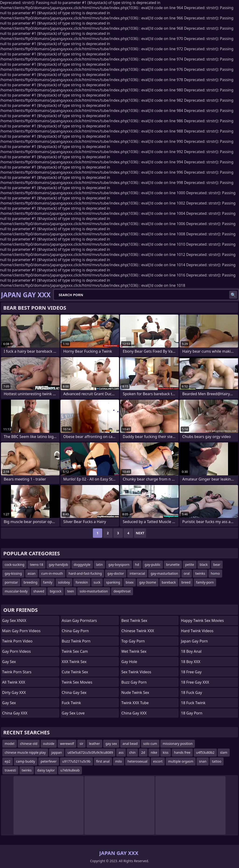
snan (203, 761)
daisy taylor (46, 770)
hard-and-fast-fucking (85, 573)
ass (121, 752)
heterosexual (137, 761)
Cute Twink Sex (75, 672)
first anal (103, 761)
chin (132, 752)
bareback (169, 582)
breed (186, 582)
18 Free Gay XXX (195, 682)
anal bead (130, 744)
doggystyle (82, 565)
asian (32, 573)
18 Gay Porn (192, 713)
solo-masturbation (94, 591)
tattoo (217, 761)
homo (215, 573)
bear (217, 565)
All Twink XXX (14, 682)
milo (119, 761)
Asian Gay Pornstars (79, 621)
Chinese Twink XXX (138, 631)
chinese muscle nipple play (25, 752)
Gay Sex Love (73, 713)
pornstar (11, 582)
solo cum (150, 744)
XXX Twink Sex (74, 662)
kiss (166, 752)
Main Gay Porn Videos (21, 631)
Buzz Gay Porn (134, 682)
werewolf (67, 744)
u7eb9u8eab (70, 770)
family (48, 582)
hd (137, 565)
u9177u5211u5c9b (76, 761)
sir (81, 744)
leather (94, 744)
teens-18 (37, 565)
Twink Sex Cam (75, 651)
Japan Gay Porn (195, 641)
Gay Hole (129, 662)
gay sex (111, 744)
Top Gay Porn (133, 641)
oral (187, 573)
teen (70, 591)
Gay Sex (9, 662)
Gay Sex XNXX (14, 621)
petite (190, 565)
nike (154, 752)
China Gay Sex (74, 692)
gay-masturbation (164, 573)
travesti (10, 770)
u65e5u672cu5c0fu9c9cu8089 (90, 752)
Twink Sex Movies (77, 682)
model (10, 744)
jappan (57, 752)
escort (158, 761)
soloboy (64, 582)
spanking (113, 582)
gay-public (153, 565)
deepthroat (122, 591)
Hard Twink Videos (197, 631)
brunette (173, 565)
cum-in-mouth (52, 573)
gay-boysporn (119, 565)
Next (140, 533)
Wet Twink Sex (134, 651)
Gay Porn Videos (16, 651)
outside (49, 744)
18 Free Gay (191, 672)
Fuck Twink (71, 703)
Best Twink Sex (134, 621)
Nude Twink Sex (135, 692)
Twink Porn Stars (17, 672)
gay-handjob (58, 565)
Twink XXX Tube (135, 703)
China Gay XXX (15, 713)
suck (97, 582)
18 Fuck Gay (192, 692)
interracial (137, 573)
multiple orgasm (181, 761)
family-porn (205, 582)
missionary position (178, 744)
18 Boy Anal (191, 651)
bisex (130, 582)
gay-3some (148, 582)
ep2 (8, 761)
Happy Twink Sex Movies (202, 621)
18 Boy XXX (191, 662)
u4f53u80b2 (205, 752)
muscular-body (16, 591)
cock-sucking (14, 565)
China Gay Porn (75, 631)
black (204, 565)
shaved (39, 591)
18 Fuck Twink (193, 703)
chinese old (29, 744)
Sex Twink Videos (136, 672)
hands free (182, 752)
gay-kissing (13, 573)
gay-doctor (116, 573)
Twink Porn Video (17, 641)
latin (100, 565)
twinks (200, 573)
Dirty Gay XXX (14, 692)
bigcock (56, 591)
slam (224, 752)
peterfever (49, 761)
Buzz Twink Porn (76, 641)
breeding (30, 582)
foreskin (82, 582)
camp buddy (26, 761)
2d (143, 752)
